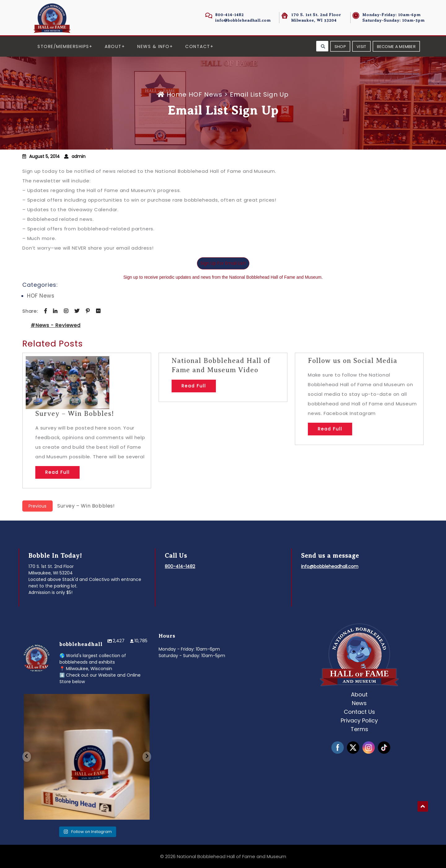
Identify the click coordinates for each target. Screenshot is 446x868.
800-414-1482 (230, 15)
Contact (198, 46)
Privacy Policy (359, 720)
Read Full (57, 472)
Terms (359, 729)
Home (173, 94)
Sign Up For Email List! (223, 263)
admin (79, 156)
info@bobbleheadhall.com (243, 20)
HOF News (206, 94)
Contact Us (359, 712)
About (113, 46)
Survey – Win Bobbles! (75, 414)
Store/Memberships (63, 46)
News (359, 703)
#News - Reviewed (56, 325)
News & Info (153, 46)
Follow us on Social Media (353, 361)
